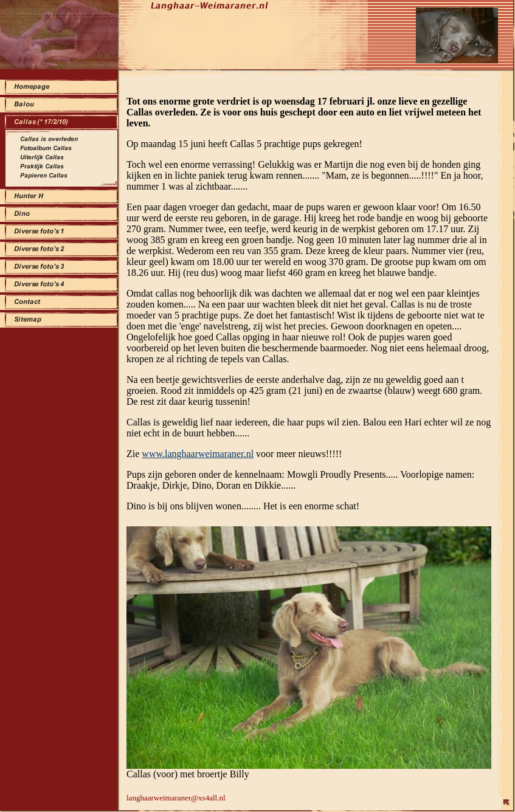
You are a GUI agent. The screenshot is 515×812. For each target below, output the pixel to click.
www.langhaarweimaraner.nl (198, 454)
